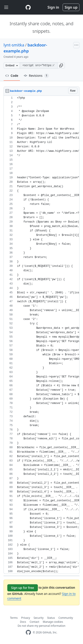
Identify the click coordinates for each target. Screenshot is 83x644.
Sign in (53, 7)
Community (66, 618)
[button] (61, 65)
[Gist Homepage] (28, 7)
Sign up (71, 7)
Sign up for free (23, 588)
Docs (23, 622)
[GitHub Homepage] (28, 632)
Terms (14, 618)
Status (51, 618)
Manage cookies (53, 622)
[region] (41, 335)
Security (39, 618)
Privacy (26, 618)
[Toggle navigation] (6, 7)
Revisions (36, 76)
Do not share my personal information (42, 626)
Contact (34, 622)
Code (12, 76)
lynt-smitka (14, 45)
